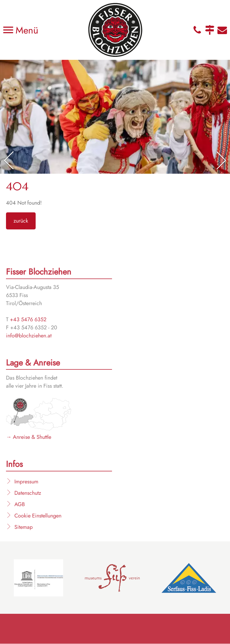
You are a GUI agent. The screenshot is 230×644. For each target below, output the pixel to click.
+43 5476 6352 (28, 319)
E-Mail (222, 30)
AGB (20, 504)
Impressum (26, 482)
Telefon (197, 30)
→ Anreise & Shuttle (29, 437)
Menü (25, 30)
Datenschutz (28, 493)
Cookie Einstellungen (38, 516)
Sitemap (24, 527)
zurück (21, 221)
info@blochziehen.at (29, 336)
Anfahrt (210, 30)
